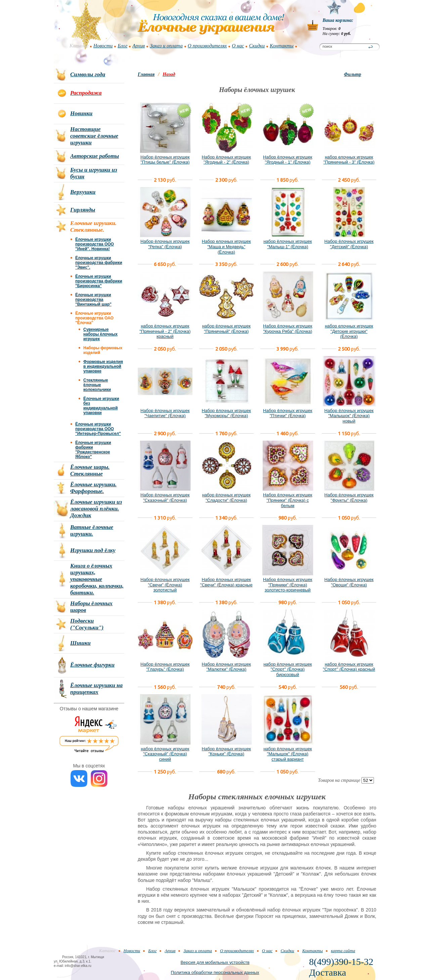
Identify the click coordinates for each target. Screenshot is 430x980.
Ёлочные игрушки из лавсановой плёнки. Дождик (96, 509)
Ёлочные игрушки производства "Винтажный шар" (93, 300)
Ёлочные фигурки (92, 665)
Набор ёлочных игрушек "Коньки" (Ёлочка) (226, 751)
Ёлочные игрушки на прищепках (96, 689)
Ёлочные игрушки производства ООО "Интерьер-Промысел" (98, 429)
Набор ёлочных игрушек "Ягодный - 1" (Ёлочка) (288, 160)
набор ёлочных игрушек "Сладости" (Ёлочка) (226, 498)
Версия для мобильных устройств (215, 962)
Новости (103, 46)
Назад (169, 74)
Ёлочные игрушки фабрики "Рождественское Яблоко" (93, 450)
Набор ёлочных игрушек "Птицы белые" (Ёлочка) (165, 160)
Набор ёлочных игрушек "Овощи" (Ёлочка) (349, 582)
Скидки (257, 46)
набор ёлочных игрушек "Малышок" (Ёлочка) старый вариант (288, 754)
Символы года (88, 74)
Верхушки (83, 192)
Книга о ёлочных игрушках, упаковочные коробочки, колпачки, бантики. (97, 579)
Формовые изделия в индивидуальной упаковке (103, 366)
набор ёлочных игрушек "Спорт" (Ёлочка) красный (349, 667)
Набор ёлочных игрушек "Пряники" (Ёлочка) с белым (288, 500)
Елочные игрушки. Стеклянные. (93, 227)
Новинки (81, 113)
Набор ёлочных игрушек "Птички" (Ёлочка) (288, 413)
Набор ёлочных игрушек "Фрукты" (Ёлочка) (349, 498)
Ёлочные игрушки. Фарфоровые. (93, 488)
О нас (238, 46)
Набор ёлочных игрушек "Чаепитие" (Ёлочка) (165, 413)
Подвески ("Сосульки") (87, 624)
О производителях (207, 46)
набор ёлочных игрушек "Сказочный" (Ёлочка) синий (165, 754)
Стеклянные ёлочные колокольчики (97, 385)
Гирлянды (83, 210)
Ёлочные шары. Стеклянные (90, 470)
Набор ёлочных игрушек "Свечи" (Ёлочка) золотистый (165, 585)
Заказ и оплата (166, 46)
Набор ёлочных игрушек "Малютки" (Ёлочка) (226, 667)
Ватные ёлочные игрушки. (92, 530)
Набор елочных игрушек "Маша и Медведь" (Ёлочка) (226, 247)
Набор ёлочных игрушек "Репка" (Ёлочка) (165, 244)
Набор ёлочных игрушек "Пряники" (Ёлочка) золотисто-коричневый (288, 585)
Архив (139, 46)
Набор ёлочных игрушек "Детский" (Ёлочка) (349, 244)
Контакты (282, 46)
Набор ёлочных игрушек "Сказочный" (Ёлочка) (165, 498)
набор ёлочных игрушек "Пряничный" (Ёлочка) (226, 329)
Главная (146, 74)
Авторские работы (95, 156)
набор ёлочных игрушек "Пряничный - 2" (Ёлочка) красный (165, 331)
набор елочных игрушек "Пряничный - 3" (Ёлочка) (349, 160)
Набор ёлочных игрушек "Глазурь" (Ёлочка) (165, 667)
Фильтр (353, 74)
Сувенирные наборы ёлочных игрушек (100, 334)
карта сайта (343, 951)
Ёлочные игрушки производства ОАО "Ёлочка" (94, 318)
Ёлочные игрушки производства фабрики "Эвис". (99, 263)
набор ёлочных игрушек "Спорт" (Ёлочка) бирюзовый (288, 669)
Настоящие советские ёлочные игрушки (94, 136)
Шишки (80, 643)
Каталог (79, 46)
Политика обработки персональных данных (215, 972)
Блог (122, 46)
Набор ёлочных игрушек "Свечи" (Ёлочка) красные (226, 582)
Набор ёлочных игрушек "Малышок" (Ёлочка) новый (349, 416)
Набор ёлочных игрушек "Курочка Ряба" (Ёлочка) (288, 329)
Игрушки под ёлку (93, 550)
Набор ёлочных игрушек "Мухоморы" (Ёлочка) (226, 413)
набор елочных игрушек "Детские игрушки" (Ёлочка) (349, 331)
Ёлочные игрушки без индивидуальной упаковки (101, 406)
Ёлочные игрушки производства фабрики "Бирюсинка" (99, 281)
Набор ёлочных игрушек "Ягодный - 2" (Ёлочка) (226, 160)
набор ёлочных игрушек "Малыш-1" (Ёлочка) (288, 244)
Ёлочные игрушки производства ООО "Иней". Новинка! (95, 244)
